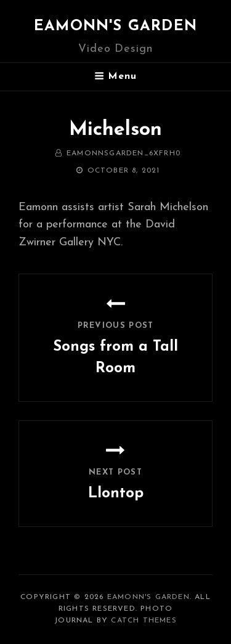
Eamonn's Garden (115, 26)
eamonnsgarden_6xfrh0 (124, 153)
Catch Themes (144, 621)
